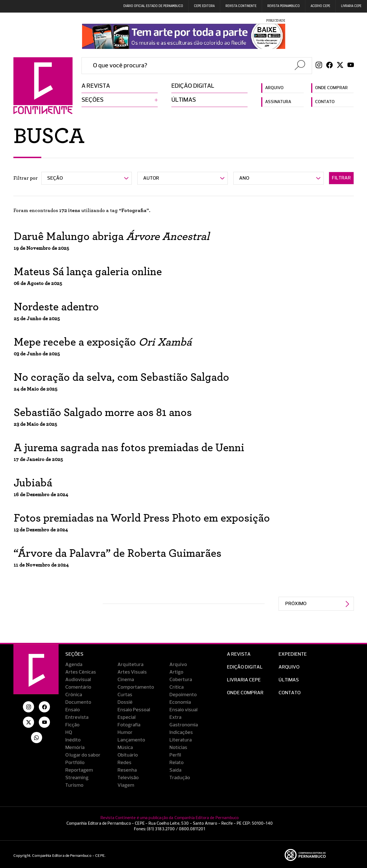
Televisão (128, 778)
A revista (96, 86)
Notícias (178, 748)
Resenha (127, 770)
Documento (78, 702)
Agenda (74, 665)
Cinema (126, 680)
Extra (175, 717)
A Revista (239, 654)
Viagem (126, 785)
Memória (75, 748)
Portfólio (75, 763)
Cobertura (181, 680)
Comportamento (136, 687)
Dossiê (125, 702)
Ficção (72, 725)
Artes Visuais (132, 672)
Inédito (73, 740)
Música (125, 748)
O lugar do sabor (83, 755)
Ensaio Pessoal (134, 710)
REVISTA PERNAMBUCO (284, 6)
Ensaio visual (183, 710)
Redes (124, 763)
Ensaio (73, 710)
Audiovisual (78, 680)
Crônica (74, 695)
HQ (69, 733)
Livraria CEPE (351, 6)
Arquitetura (130, 665)
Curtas (125, 695)
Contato (325, 102)
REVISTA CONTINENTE (241, 6)
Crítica (177, 687)
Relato (177, 763)
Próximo (296, 604)
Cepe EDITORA (204, 6)
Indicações (181, 733)
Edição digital (193, 86)
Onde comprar (331, 88)
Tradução (180, 778)
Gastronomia (184, 725)
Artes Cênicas (81, 672)
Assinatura (278, 102)
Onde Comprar (245, 693)
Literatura (181, 740)
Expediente (293, 654)
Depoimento (183, 695)
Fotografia (129, 725)
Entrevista (77, 717)
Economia (180, 702)
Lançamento (131, 740)
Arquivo (274, 88)
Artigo (176, 672)
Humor (125, 733)
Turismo (74, 785)
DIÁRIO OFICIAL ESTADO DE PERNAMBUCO (153, 6)
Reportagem (79, 770)
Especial (127, 717)
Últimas (184, 100)
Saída (175, 770)
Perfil (175, 755)
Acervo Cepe (320, 6)
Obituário (128, 755)
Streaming (77, 778)
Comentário (78, 687)
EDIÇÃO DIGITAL (245, 667)
